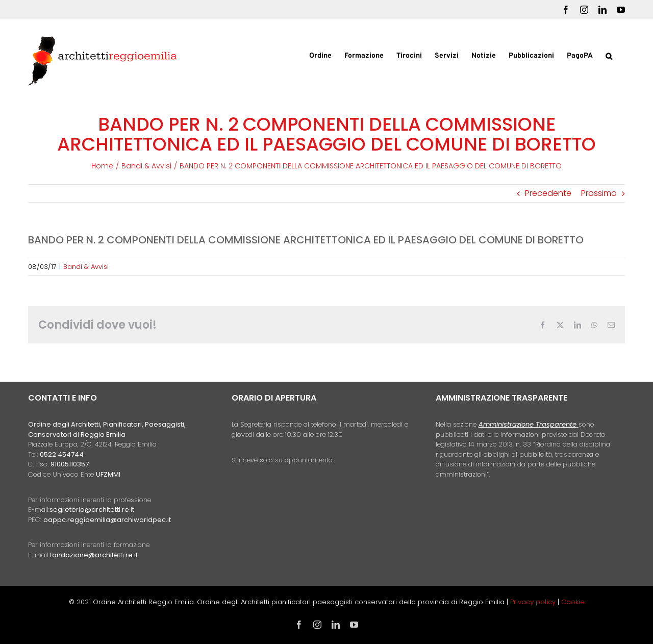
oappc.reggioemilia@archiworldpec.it (107, 520)
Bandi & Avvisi (86, 267)
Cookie (573, 602)
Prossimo (599, 193)
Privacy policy (534, 602)
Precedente (548, 193)
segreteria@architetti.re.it (92, 510)
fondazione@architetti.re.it (94, 555)
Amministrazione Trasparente (528, 424)
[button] (609, 55)
